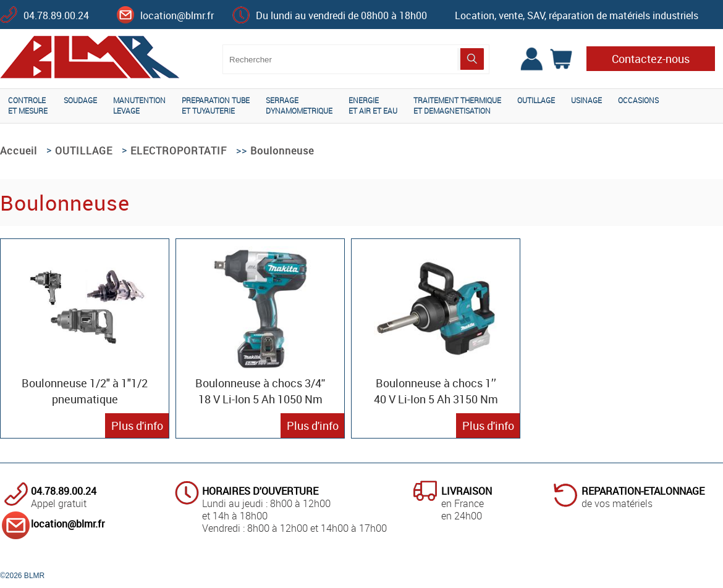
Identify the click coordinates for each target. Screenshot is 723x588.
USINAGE (586, 100)
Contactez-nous (651, 59)
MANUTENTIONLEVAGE (139, 105)
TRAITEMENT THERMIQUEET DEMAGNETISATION (457, 105)
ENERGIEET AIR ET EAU (373, 105)
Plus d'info (137, 426)
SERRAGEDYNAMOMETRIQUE (299, 105)
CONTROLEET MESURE (28, 105)
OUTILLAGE (536, 100)
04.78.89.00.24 (56, 15)
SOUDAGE (80, 100)
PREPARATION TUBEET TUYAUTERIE (216, 105)
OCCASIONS (638, 100)
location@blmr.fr (177, 15)
